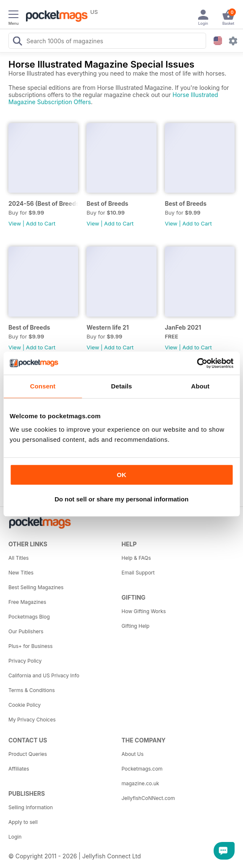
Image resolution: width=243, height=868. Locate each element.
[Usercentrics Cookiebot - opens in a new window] (197, 363)
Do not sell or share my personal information (121, 499)
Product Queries (28, 754)
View (15, 223)
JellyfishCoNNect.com (148, 798)
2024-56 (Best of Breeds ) (43, 203)
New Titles (21, 573)
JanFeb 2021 (183, 327)
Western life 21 (108, 327)
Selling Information (31, 807)
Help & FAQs (136, 558)
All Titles (18, 558)
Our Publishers (26, 631)
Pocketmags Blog (29, 617)
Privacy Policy (25, 661)
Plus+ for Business (30, 646)
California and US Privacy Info (44, 675)
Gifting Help (136, 626)
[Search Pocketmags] (17, 42)
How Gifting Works (144, 611)
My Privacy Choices (32, 720)
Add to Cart (41, 223)
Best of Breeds (107, 203)
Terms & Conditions (32, 690)
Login (15, 837)
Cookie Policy (25, 705)
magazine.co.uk (141, 783)
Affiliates (19, 769)
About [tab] (200, 386)
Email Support (138, 573)
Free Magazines (27, 602)
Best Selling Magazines (36, 587)
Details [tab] (122, 386)
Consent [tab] (43, 386)
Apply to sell (23, 822)
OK (121, 475)
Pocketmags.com (142, 769)
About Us (133, 754)
